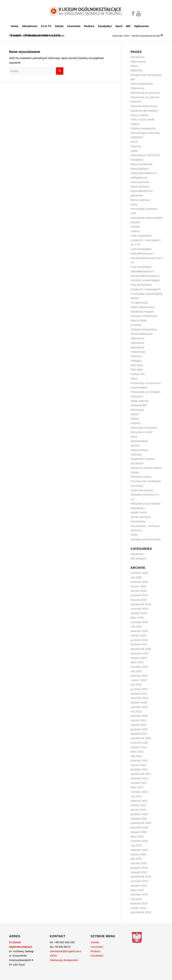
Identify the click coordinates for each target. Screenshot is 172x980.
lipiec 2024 (137, 662)
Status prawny (139, 450)
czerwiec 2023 (139, 707)
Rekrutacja (137, 410)
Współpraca (138, 508)
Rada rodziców (140, 401)
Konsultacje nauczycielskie (147, 218)
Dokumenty (137, 88)
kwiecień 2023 (139, 716)
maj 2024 (136, 671)
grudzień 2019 (139, 868)
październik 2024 (141, 649)
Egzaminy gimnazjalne (144, 111)
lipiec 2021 (137, 787)
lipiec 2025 (137, 618)
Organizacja (138, 352)
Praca (134, 378)
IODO (53, 956)
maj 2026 (136, 577)
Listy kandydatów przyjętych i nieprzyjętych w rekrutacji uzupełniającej (146, 289)
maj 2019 (136, 899)
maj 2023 (136, 711)
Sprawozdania (139, 441)
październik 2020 (141, 823)
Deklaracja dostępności (64, 960)
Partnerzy (136, 356)
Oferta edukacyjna (142, 334)
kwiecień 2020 (139, 850)
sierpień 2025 (139, 613)
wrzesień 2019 (139, 881)
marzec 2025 (138, 635)
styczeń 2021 (139, 810)
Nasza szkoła (139, 320)
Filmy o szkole (139, 115)
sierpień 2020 (139, 832)
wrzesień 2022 (139, 743)
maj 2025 (136, 626)
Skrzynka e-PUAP (141, 432)
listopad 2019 (139, 872)
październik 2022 (141, 738)
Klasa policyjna (140, 169)
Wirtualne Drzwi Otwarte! (146, 504)
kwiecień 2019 (139, 903)
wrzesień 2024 (139, 653)
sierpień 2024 (139, 658)
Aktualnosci (138, 554)
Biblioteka (136, 70)
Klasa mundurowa (141, 164)
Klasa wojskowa (140, 200)
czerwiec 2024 (139, 667)
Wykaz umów (139, 512)
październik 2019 (141, 877)
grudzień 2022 (139, 729)
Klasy (134, 204)
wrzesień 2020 (139, 827)
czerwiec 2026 (139, 573)
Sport (134, 437)
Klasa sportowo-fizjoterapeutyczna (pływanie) (142, 191)
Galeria (135, 124)
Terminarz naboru (141, 477)
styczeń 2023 (139, 725)
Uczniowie (137, 486)
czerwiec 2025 (139, 622)
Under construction (142, 490)
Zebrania (136, 530)
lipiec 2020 (137, 836)
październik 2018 (141, 912)
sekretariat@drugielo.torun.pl (67, 951)
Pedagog (136, 361)
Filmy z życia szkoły (143, 119)
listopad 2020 (139, 819)
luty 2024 (136, 685)
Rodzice (135, 423)
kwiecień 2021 (139, 801)
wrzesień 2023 (139, 698)
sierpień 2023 (139, 702)
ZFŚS (134, 535)
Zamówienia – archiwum (145, 526)
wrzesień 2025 (139, 609)
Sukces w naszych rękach (146, 468)
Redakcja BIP (139, 405)
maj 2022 (136, 756)
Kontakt (135, 222)
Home (127, 36)
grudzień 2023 (139, 689)
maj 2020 (136, 845)
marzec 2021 (138, 805)
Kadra (134, 151)
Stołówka (136, 454)
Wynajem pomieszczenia (146, 539)
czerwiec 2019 (139, 894)
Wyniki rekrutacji (140, 517)
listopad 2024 (139, 644)
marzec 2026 (138, 586)
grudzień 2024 (139, 640)
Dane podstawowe (142, 84)
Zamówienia (138, 521)
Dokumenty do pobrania (145, 93)
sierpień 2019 (139, 886)
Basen (134, 66)
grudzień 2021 (139, 769)
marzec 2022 (138, 765)
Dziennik (136, 102)
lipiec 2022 (137, 751)
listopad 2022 (139, 734)
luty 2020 (136, 859)
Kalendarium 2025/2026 (145, 155)
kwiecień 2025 (139, 631)
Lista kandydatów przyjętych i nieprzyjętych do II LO (146, 240)
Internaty (136, 146)
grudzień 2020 (139, 814)
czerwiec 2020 (139, 841)
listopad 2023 (139, 694)
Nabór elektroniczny (143, 307)
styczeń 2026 (139, 591)
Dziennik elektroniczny (144, 106)
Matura (135, 298)
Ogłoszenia (137, 338)
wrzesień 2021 (139, 778)
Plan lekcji (137, 365)
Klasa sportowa (140, 182)
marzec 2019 (138, 908)
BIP (133, 79)
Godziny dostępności (143, 128)
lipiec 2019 (137, 890)
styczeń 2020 (139, 863)
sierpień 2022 (139, 747)
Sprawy (135, 445)
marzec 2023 (138, 720)
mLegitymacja (139, 303)
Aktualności (138, 57)
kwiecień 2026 (139, 582)
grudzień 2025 (139, 595)
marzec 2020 (138, 854)
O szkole (136, 325)
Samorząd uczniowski (144, 428)
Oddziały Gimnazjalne (144, 329)
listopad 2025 (139, 600)
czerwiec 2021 (139, 792)
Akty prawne (138, 61)
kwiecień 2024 (139, 676)
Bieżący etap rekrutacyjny (146, 75)
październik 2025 (141, 604)
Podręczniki (138, 374)
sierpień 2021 (139, 783)
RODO (135, 414)
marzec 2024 (138, 680)
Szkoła (135, 472)
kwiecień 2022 (139, 760)
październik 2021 (141, 774)
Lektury (135, 231)
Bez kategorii (138, 558)
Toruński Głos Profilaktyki (146, 481)
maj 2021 (136, 796)
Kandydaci (137, 160)
